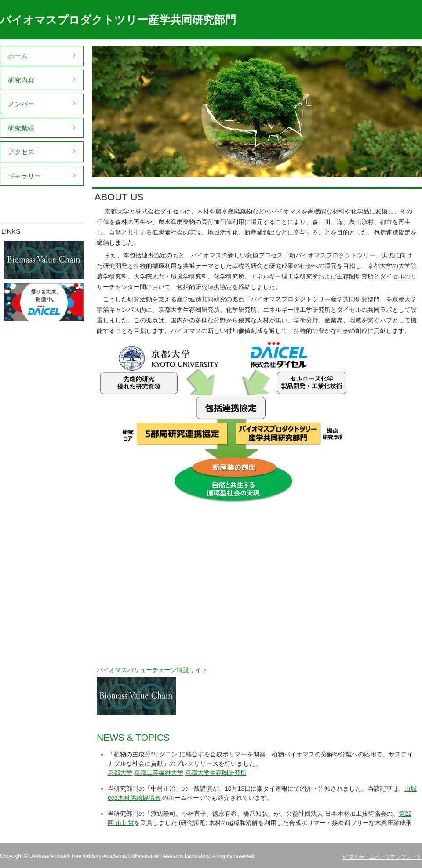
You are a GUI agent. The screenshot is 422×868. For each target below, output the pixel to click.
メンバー (21, 104)
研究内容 (21, 80)
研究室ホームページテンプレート (382, 857)
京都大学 (120, 773)
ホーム (18, 56)
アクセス (21, 152)
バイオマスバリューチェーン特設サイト (152, 670)
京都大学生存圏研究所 (216, 773)
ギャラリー (24, 176)
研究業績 (21, 128)
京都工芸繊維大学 (159, 773)
